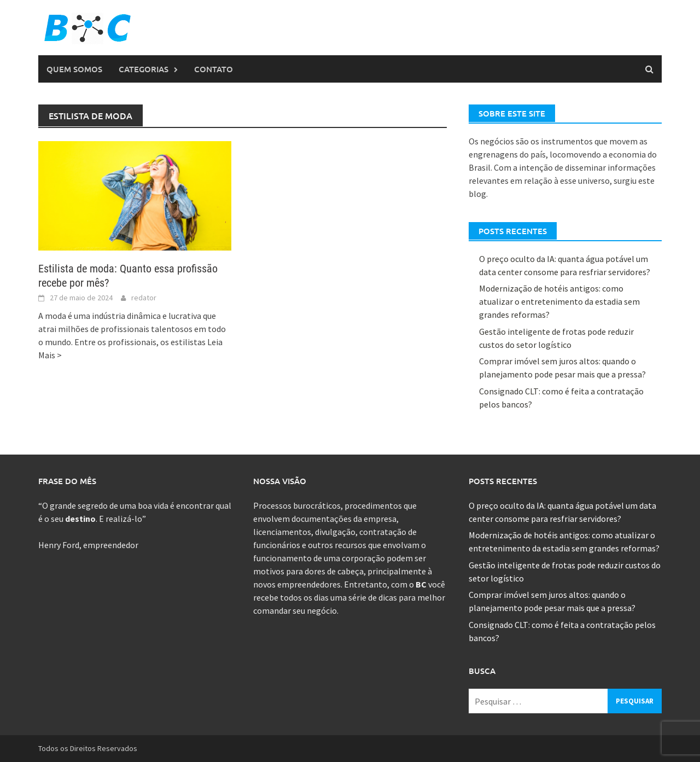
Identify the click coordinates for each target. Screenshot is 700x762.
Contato (214, 69)
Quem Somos (74, 69)
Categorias (144, 69)
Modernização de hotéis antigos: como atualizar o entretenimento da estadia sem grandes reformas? (559, 301)
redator (144, 298)
